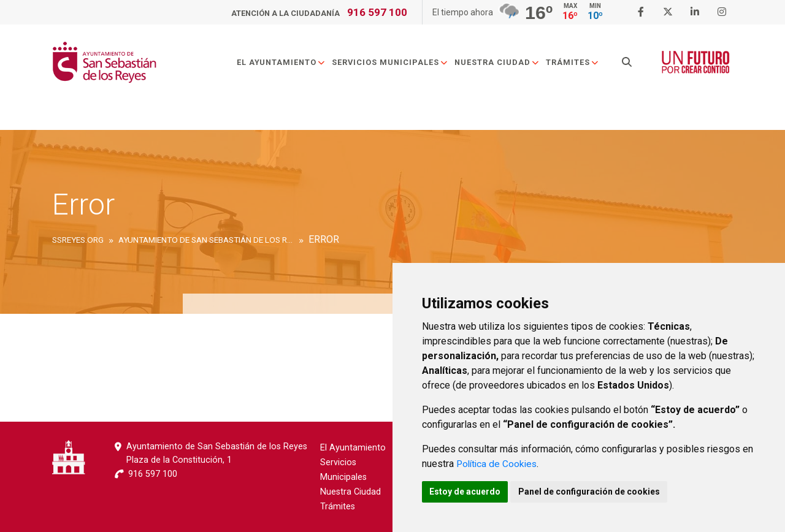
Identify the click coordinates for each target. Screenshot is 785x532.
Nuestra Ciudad (500, 63)
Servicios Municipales (393, 63)
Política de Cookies (498, 462)
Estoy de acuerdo (467, 491)
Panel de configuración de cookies (596, 491)
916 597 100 (377, 12)
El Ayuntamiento (284, 63)
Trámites (576, 63)
